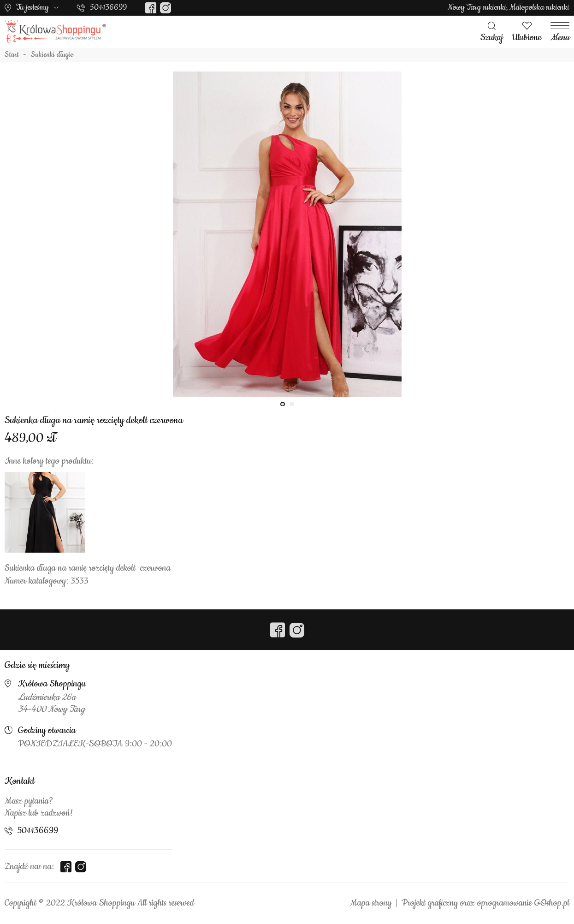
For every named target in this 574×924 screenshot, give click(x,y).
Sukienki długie (52, 55)
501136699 (108, 7)
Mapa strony (371, 903)
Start (12, 55)
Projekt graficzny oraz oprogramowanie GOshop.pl (485, 903)
